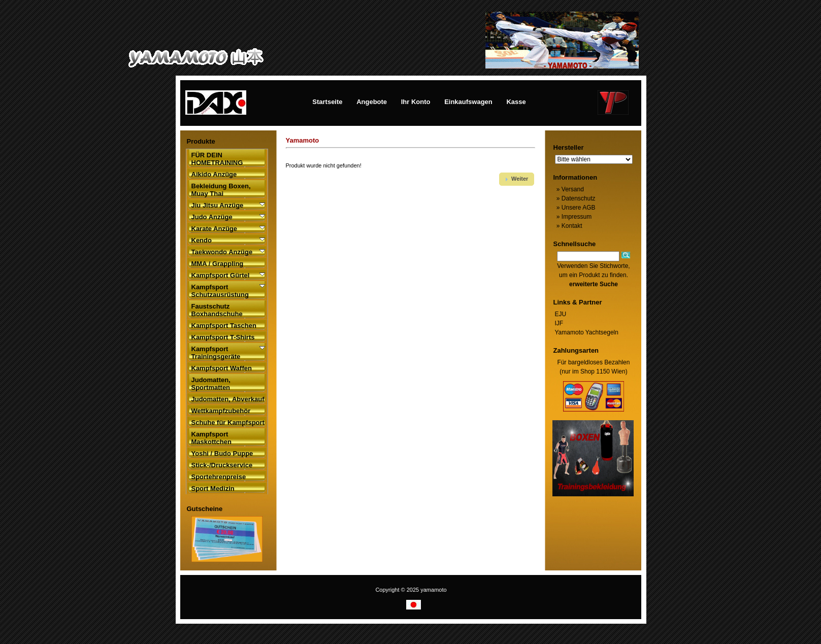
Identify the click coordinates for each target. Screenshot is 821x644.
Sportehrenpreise (219, 477)
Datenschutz (575, 198)
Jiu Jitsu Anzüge (218, 205)
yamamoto (433, 590)
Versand (569, 189)
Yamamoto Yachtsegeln (587, 332)
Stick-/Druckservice (222, 465)
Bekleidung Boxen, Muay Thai (221, 190)
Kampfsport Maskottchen (211, 438)
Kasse (516, 102)
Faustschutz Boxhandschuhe (217, 310)
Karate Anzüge (215, 229)
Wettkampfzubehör (221, 411)
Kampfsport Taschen (224, 326)
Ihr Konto (416, 102)
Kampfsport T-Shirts (223, 337)
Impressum (573, 217)
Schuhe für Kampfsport (228, 422)
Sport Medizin (213, 488)
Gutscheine (205, 509)
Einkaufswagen (468, 102)
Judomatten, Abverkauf (228, 399)
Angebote (372, 102)
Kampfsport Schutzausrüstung (220, 291)
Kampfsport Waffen (222, 368)
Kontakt (569, 226)
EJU (561, 314)
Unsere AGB (575, 208)
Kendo (202, 240)
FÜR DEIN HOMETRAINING (217, 159)
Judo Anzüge (212, 217)
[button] (517, 179)
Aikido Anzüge (214, 174)
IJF (559, 323)
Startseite (327, 102)
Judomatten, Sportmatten (211, 384)
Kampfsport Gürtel (221, 275)
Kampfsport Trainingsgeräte (216, 353)
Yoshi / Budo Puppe (222, 453)
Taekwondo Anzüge (222, 252)
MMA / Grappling (218, 264)
